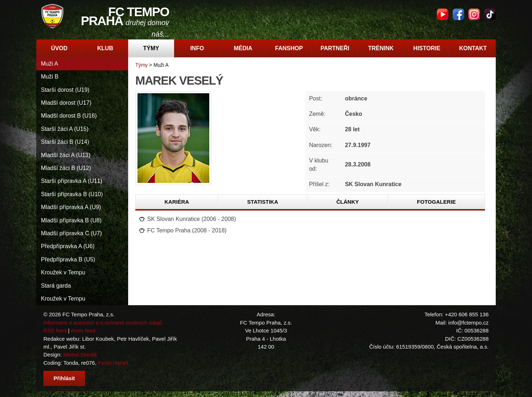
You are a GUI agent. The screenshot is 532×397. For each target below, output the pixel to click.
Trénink (381, 48)
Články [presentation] (348, 202)
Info (197, 48)
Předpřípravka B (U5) (68, 259)
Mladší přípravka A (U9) (71, 207)
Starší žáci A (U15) (65, 129)
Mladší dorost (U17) (66, 103)
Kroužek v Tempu (63, 272)
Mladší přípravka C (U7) (71, 233)
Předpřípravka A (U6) (68, 246)
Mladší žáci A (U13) (66, 155)
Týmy (151, 48)
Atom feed (83, 330)
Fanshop (289, 48)
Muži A (50, 64)
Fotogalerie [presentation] (437, 202)
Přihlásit (64, 378)
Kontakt (473, 48)
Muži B (50, 77)
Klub (105, 48)
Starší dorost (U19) (65, 90)
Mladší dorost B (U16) (69, 116)
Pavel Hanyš (113, 363)
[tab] (177, 202)
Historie (427, 48)
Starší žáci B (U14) (65, 142)
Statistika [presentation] (263, 202)
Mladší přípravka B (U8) (71, 220)
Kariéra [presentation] (177, 202)
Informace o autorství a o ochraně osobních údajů (103, 323)
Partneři (335, 48)
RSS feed (55, 330)
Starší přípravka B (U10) (72, 194)
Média (243, 48)
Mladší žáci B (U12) (66, 168)
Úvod (59, 48)
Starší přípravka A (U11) (72, 181)
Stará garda (56, 286)
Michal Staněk (80, 355)
